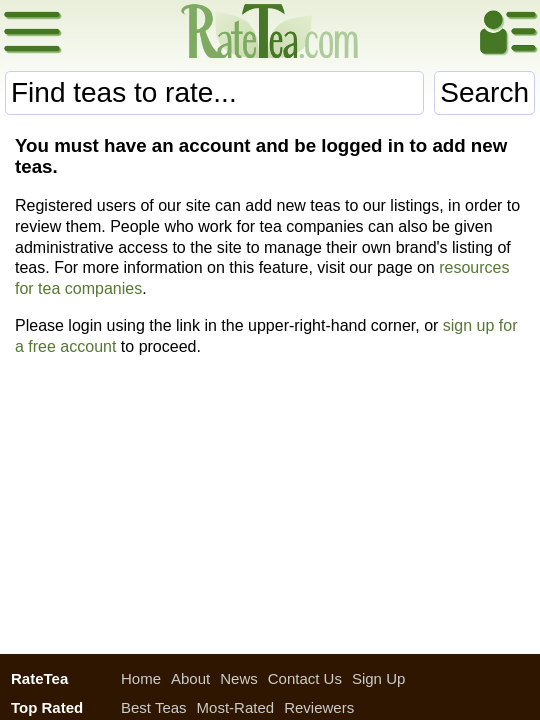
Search (484, 92)
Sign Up (378, 678)
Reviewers (319, 707)
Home (141, 678)
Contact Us (305, 678)
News (239, 678)
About (190, 678)
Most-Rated (236, 707)
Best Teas (154, 707)
